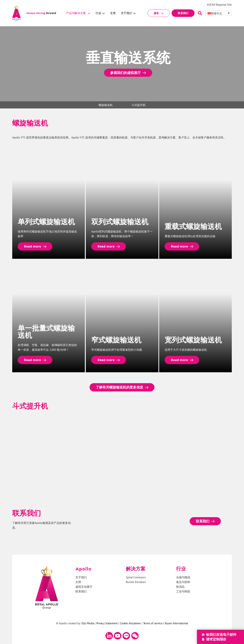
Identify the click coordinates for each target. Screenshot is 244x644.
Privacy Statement (107, 623)
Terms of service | (154, 623)
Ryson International (176, 623)
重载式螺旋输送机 (193, 226)
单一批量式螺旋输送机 (46, 331)
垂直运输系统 (52, 137)
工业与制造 (183, 592)
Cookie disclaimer (130, 623)
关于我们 (81, 577)
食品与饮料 (183, 582)
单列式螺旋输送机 (46, 222)
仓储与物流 (183, 577)
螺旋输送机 (106, 105)
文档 (78, 582)
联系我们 (81, 592)
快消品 (180, 587)
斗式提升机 (139, 105)
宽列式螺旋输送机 (193, 340)
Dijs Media (88, 623)
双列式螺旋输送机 (120, 222)
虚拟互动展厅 (84, 587)
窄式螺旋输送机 (116, 340)
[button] (200, 13)
